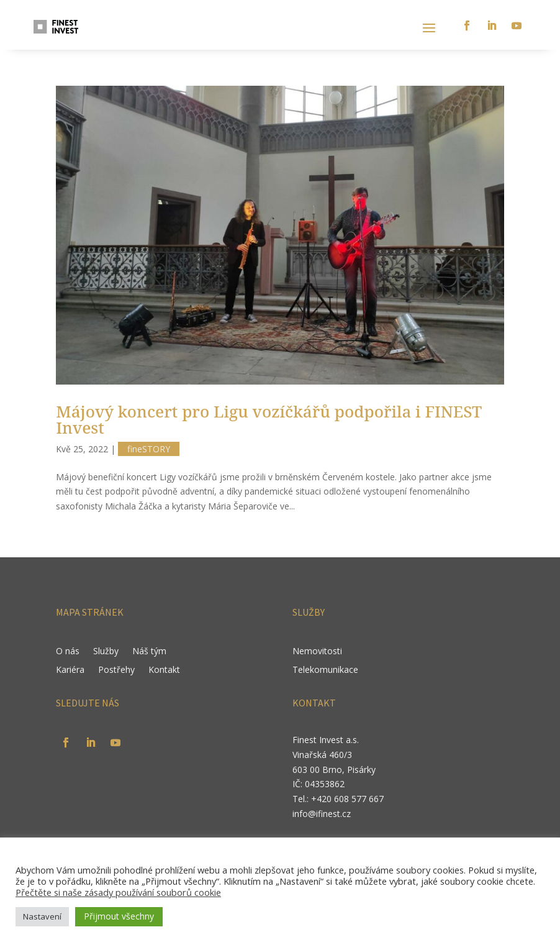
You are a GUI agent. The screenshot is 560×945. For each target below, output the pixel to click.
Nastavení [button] (42, 916)
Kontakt (164, 670)
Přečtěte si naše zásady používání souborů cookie (118, 892)
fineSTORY (149, 449)
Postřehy (116, 670)
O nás (68, 652)
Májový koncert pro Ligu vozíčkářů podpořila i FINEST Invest (269, 419)
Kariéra (70, 670)
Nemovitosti (317, 652)
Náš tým (149, 652)
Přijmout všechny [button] (119, 916)
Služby (106, 652)
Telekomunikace (325, 670)
